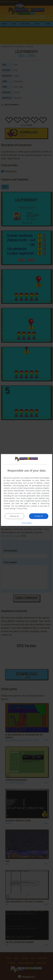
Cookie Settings (10, 508)
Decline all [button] (14, 516)
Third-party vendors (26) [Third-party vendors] (35, 490)
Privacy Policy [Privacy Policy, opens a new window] (22, 508)
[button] (27, 523)
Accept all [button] (39, 516)
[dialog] (27, 490)
